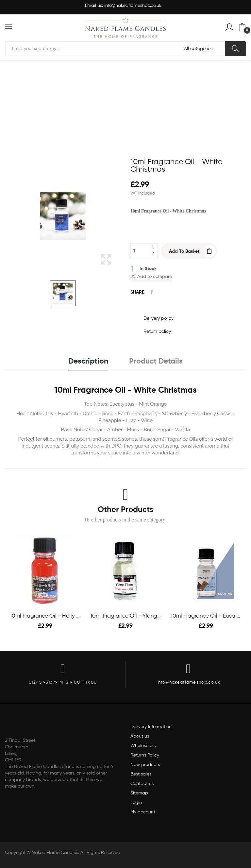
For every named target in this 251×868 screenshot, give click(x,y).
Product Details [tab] (156, 361)
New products (145, 765)
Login (136, 803)
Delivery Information (151, 727)
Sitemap (139, 793)
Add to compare (151, 276)
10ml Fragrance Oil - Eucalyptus (206, 616)
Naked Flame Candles (55, 853)
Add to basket (184, 251)
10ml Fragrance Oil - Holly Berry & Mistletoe (45, 616)
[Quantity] (140, 251)
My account (143, 812)
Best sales (141, 774)
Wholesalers (143, 746)
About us (140, 736)
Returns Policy (145, 755)
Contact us (142, 784)
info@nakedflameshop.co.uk (133, 6)
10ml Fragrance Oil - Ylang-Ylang (125, 616)
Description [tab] (88, 361)
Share (152, 292)
